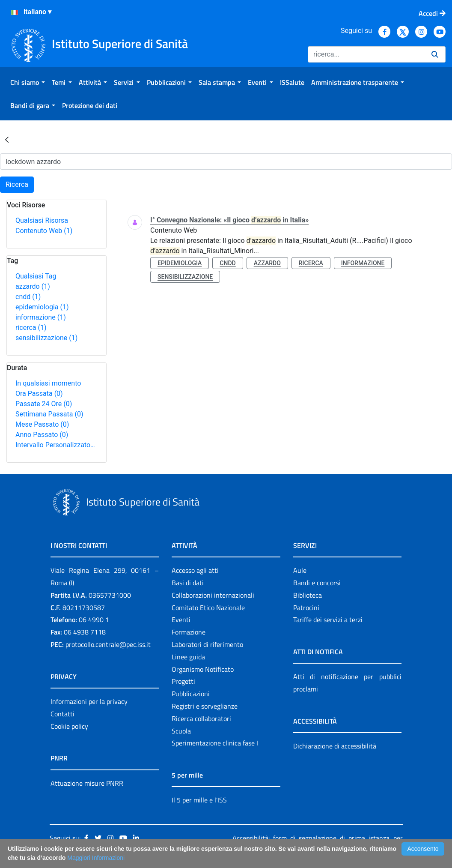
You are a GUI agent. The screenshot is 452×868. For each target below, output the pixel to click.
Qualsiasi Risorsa (42, 220)
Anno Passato (42, 435)
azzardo (33, 286)
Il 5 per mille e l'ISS (199, 800)
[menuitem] (28, 82)
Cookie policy (69, 726)
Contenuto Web (44, 231)
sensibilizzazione (46, 338)
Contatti (62, 714)
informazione (41, 317)
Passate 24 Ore (44, 404)
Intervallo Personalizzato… (55, 445)
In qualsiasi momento (48, 383)
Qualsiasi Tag (36, 276)
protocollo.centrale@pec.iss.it (108, 644)
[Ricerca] (366, 54)
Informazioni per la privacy (89, 701)
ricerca (31, 328)
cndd (28, 297)
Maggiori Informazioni (96, 858)
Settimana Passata (49, 414)
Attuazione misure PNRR (87, 783)
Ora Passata (39, 394)
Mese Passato (42, 424)
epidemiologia (42, 307)
